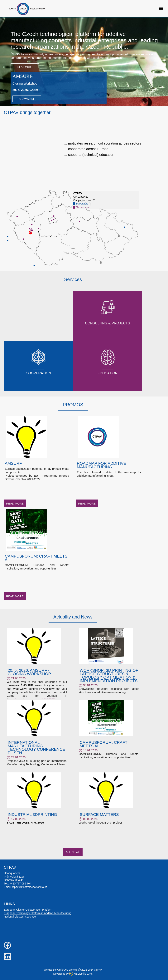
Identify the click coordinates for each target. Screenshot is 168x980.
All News (73, 852)
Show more (27, 99)
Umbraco (63, 970)
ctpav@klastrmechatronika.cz (30, 887)
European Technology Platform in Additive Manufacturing (38, 913)
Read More (25, 67)
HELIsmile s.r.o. (83, 974)
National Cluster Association (21, 917)
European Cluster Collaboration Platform (28, 910)
